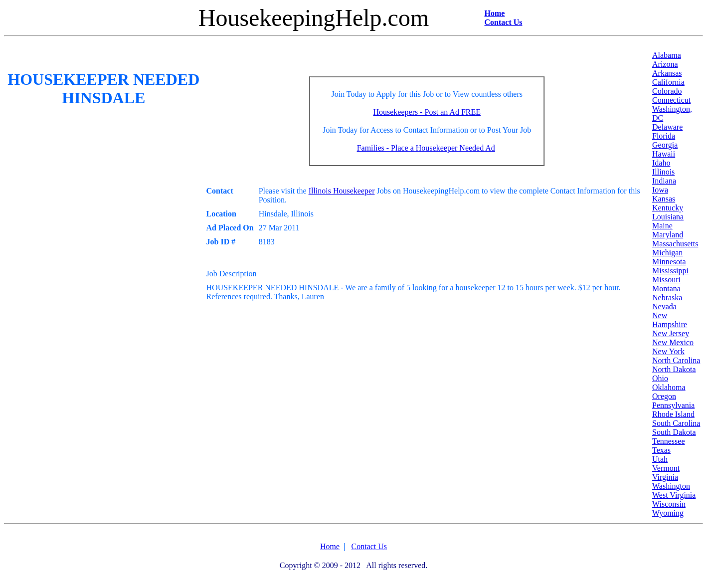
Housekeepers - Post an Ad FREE (427, 112)
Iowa (660, 190)
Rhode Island (673, 414)
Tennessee (669, 441)
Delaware (667, 127)
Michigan (667, 253)
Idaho (661, 163)
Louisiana (668, 217)
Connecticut (671, 100)
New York (668, 351)
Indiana (664, 181)
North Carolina (676, 360)
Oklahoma (669, 387)
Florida (664, 136)
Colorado (667, 91)
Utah (660, 459)
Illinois (663, 172)
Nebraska (667, 297)
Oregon (664, 396)
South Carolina (676, 423)
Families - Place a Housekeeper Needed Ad (426, 148)
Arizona (665, 64)
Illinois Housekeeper (342, 191)
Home (495, 13)
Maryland (668, 235)
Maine (662, 226)
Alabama (667, 55)
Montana (666, 289)
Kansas (664, 199)
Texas (661, 450)
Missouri (666, 280)
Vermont (666, 468)
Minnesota (669, 262)
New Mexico (673, 342)
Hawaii (664, 154)
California (668, 82)
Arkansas (667, 73)
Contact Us (504, 22)
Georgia (665, 145)
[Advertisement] (385, 63)
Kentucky (668, 208)
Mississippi (670, 271)
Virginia (665, 477)
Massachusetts (675, 244)
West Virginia (674, 495)
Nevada (664, 306)
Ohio (660, 378)
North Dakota (674, 369)
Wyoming (668, 513)
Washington (671, 486)
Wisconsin (669, 504)
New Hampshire (670, 320)
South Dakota (674, 432)
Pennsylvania (673, 405)
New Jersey (671, 333)
